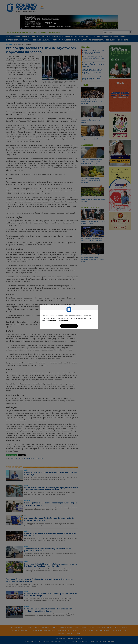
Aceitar (69, 326)
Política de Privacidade (59, 321)
